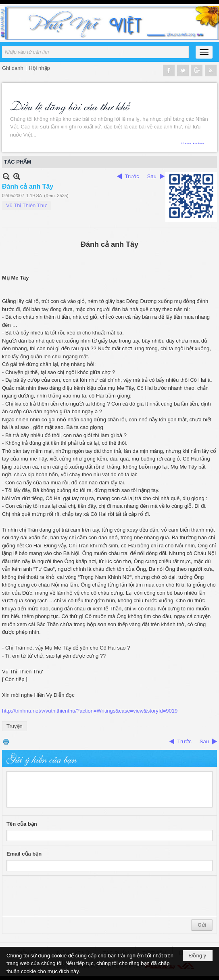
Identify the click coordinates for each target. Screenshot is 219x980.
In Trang (6, 741)
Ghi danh (13, 68)
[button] (204, 52)
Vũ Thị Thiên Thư (26, 205)
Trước (132, 176)
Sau (152, 176)
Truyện (15, 726)
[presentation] (68, 896)
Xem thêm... (195, 140)
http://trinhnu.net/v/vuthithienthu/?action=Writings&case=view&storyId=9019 (90, 711)
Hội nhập (39, 68)
